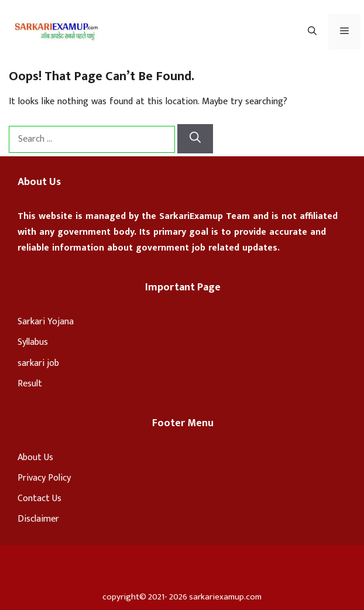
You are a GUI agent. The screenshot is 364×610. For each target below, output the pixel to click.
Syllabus (33, 342)
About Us (35, 458)
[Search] (195, 139)
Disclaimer (38, 519)
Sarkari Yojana (46, 322)
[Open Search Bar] (312, 32)
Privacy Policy (44, 478)
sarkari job (38, 363)
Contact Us (40, 498)
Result (30, 384)
